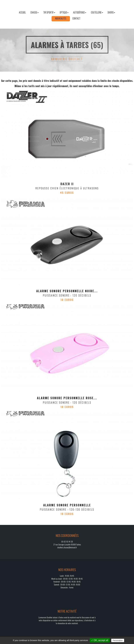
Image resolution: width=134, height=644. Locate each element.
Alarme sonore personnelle (67, 505)
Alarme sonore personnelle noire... (67, 291)
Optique (64, 12)
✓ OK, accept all (100, 640)
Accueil (22, 12)
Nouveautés (61, 18)
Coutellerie (97, 12)
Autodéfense (80, 12)
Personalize (118, 640)
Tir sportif (49, 12)
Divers (111, 12)
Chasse (35, 12)
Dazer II (67, 184)
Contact (76, 18)
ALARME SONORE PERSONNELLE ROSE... (67, 398)
